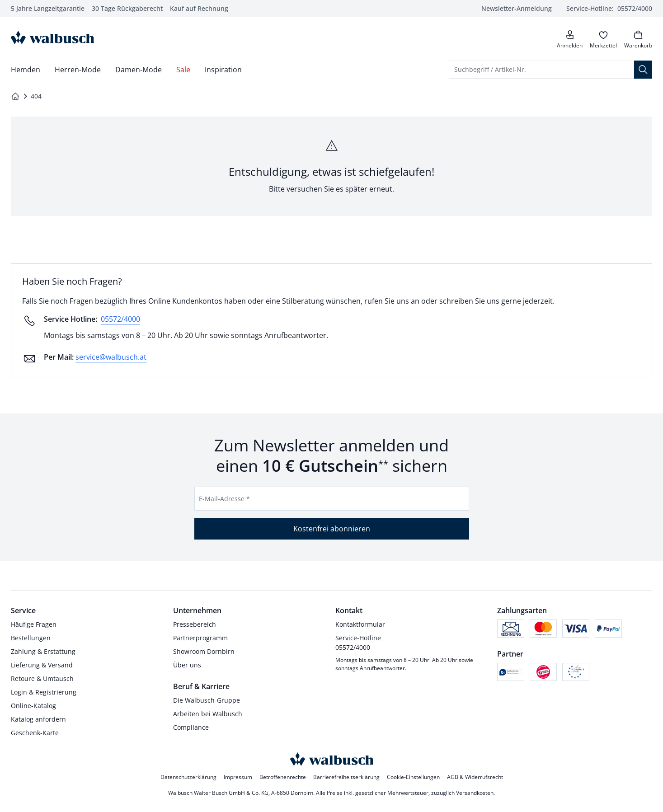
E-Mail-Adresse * (224, 499)
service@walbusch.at (111, 357)
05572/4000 (120, 319)
